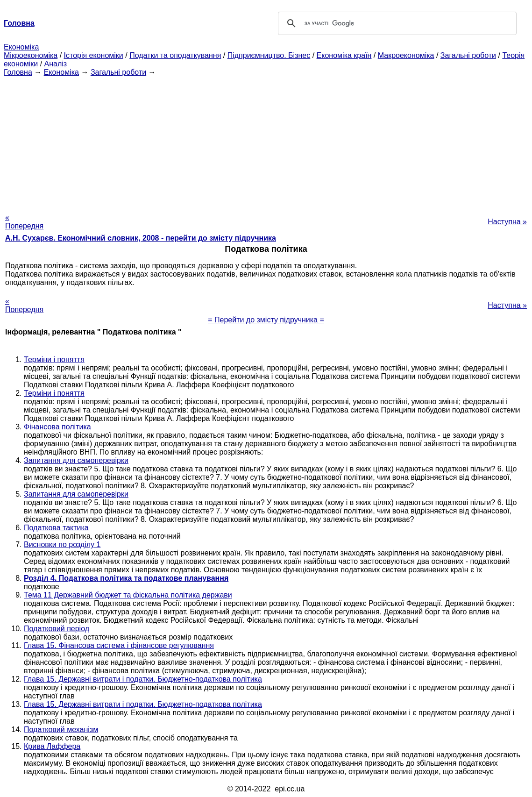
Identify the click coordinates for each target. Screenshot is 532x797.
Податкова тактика (56, 528)
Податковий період (57, 629)
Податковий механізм (61, 729)
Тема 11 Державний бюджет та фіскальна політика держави (128, 595)
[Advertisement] (266, 142)
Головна (18, 72)
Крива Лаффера (52, 746)
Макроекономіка (406, 55)
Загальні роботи (468, 55)
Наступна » (507, 222)
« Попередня (24, 222)
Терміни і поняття (54, 359)
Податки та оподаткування (175, 55)
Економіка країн (344, 55)
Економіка (21, 47)
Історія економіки (94, 55)
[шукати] (396, 23)
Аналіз (56, 64)
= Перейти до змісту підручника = (266, 320)
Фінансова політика (57, 427)
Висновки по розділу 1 (62, 544)
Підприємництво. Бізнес (269, 55)
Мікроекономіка (31, 55)
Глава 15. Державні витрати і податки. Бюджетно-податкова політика (143, 679)
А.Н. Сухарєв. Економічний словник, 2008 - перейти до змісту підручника (141, 238)
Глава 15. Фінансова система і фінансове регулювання (119, 645)
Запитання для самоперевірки (76, 460)
